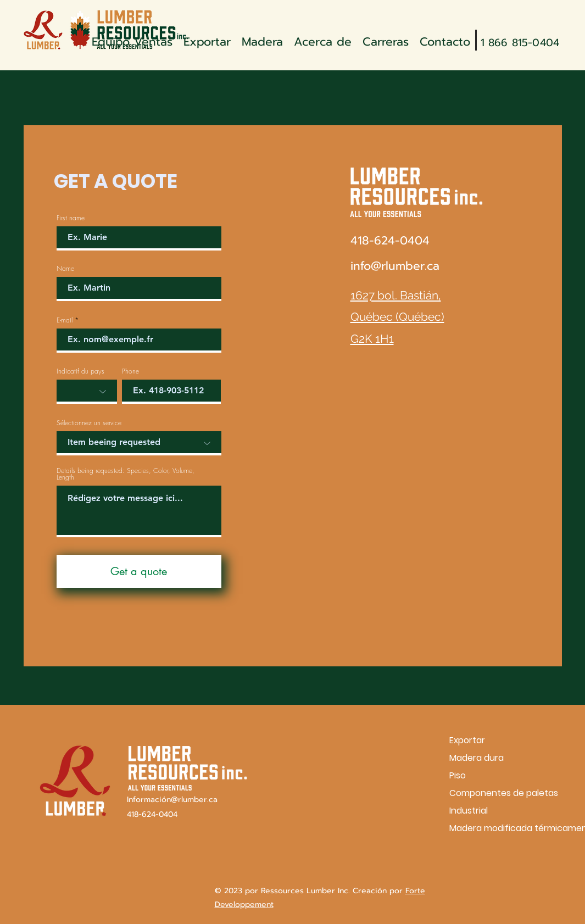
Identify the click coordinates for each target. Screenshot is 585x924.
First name (71, 218)
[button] (262, 40)
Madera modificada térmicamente (488, 828)
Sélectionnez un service (89, 423)
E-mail (65, 320)
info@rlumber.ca (395, 266)
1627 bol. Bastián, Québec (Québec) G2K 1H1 (397, 317)
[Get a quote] (139, 571)
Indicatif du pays (80, 371)
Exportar (467, 740)
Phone (130, 371)
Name (65, 269)
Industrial (469, 811)
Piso (458, 775)
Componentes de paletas (488, 793)
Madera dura (477, 758)
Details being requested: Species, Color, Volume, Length (126, 474)
